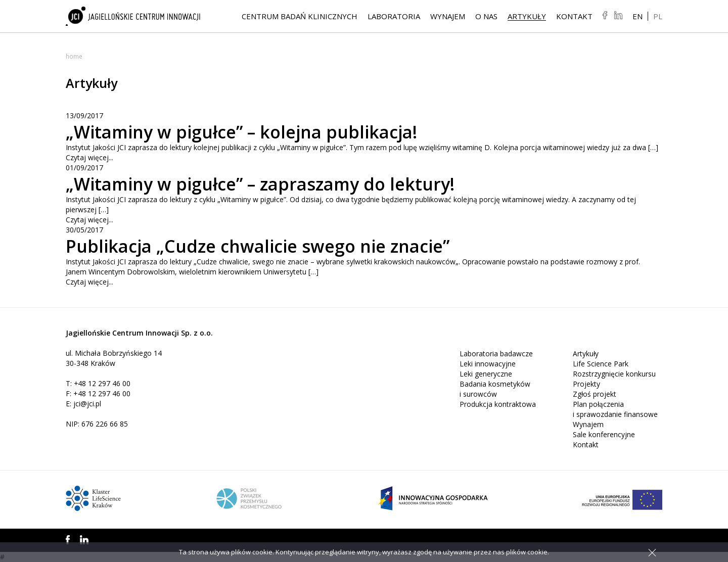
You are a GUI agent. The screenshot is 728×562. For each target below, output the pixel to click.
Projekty (586, 384)
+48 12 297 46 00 (102, 383)
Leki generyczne (486, 374)
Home (74, 56)
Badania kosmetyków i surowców (495, 389)
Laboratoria (394, 17)
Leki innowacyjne (488, 364)
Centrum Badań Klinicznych (300, 17)
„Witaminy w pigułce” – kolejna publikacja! (251, 132)
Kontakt (574, 17)
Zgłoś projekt (595, 394)
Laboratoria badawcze (496, 354)
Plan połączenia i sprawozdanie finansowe (615, 409)
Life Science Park (601, 364)
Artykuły (527, 17)
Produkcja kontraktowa (498, 404)
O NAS (486, 17)
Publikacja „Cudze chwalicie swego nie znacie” (267, 246)
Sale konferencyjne (604, 434)
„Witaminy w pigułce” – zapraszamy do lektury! (270, 184)
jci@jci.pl (87, 404)
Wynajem (448, 17)
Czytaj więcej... (89, 157)
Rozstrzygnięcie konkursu (614, 374)
